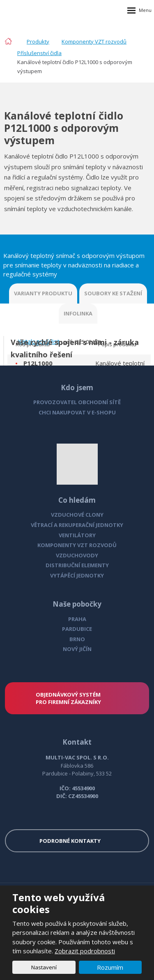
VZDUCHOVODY (77, 555)
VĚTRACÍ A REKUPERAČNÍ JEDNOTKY (77, 525)
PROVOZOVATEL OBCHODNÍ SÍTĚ (77, 402)
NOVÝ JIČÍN (77, 649)
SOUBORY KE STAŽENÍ (113, 293)
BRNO (77, 639)
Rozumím (110, 967)
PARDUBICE (77, 629)
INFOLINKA (78, 313)
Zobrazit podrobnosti (85, 951)
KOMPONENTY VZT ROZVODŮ (77, 545)
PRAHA (77, 619)
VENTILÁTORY (77, 535)
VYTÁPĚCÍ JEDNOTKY (77, 575)
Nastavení (44, 967)
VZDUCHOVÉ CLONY (77, 515)
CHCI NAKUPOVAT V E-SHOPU (77, 412)
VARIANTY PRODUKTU (43, 293)
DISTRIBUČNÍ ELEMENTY (77, 565)
